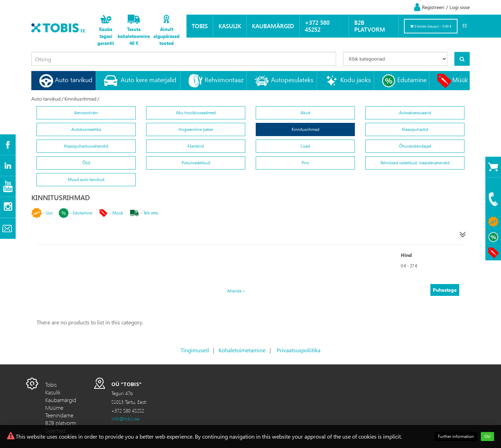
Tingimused (195, 350)
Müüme (54, 407)
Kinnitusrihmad (80, 99)
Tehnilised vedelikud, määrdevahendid (415, 163)
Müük (460, 80)
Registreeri (433, 7)
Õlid (86, 163)
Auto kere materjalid (149, 80)
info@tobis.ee (125, 419)
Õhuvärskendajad (415, 146)
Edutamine (412, 80)
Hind (406, 255)
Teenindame (59, 415)
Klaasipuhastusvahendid (86, 146)
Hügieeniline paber (196, 129)
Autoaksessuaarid (415, 113)
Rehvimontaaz (224, 80)
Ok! (487, 436)
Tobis (200, 26)
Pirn (305, 163)
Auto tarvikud (74, 80)
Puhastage (445, 290)
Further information (456, 436)
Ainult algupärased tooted (166, 36)
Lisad (305, 146)
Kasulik (230, 26)
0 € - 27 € (409, 266)
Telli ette (151, 213)
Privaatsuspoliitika (299, 350)
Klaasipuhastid (415, 129)
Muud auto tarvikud (86, 179)
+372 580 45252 (317, 26)
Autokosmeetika (86, 129)
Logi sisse (460, 7)
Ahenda (236, 291)
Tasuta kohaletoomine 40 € (134, 36)
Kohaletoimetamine (242, 350)
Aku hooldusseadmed (196, 113)
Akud (305, 113)
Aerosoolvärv (86, 113)
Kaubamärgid (273, 26)
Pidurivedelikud (196, 163)
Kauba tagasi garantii (106, 36)
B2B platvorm (370, 26)
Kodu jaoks (356, 80)
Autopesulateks (292, 80)
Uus (49, 213)
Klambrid (196, 146)
